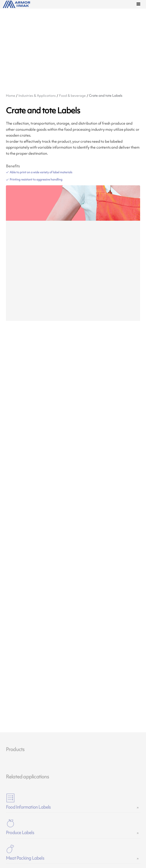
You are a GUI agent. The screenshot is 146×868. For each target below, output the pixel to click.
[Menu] (139, 5)
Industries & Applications (37, 95)
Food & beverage (72, 95)
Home (11, 95)
